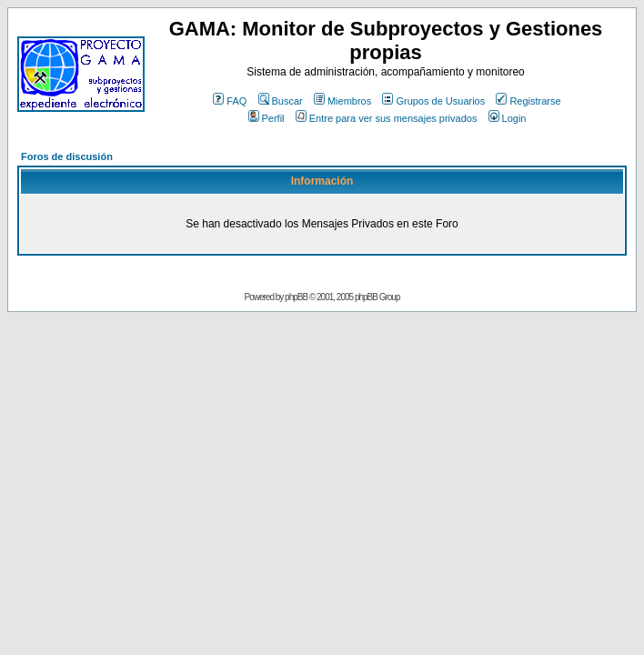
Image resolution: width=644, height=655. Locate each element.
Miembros (342, 101)
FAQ (230, 101)
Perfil (267, 118)
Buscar (281, 101)
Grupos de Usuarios (433, 101)
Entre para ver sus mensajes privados (387, 118)
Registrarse (528, 101)
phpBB (296, 297)
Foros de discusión (67, 156)
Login (508, 118)
